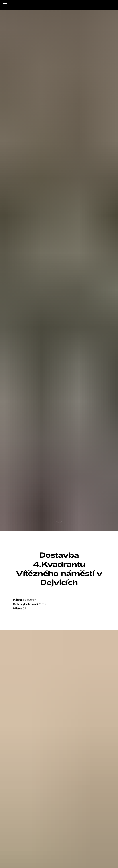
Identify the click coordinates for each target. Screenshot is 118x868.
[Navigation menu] (5, 5)
